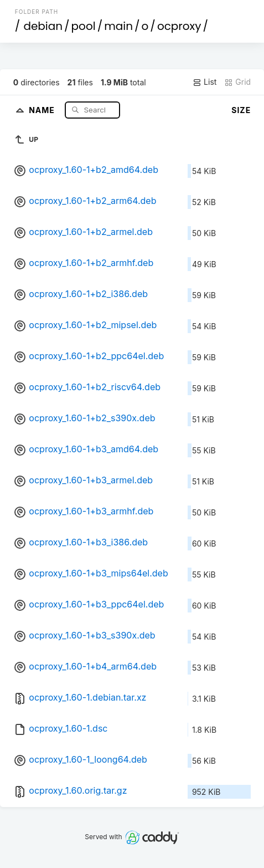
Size (241, 110)
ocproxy (179, 26)
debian (43, 26)
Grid (237, 82)
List (205, 82)
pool (84, 26)
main (118, 26)
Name (43, 109)
